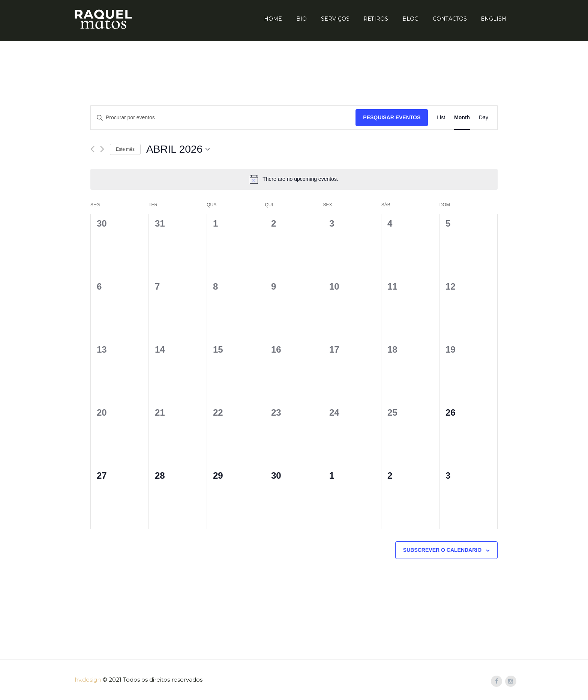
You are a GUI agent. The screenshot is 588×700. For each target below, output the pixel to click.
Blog (410, 19)
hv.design (88, 680)
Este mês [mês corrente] (125, 149)
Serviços (335, 19)
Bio (301, 19)
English (493, 19)
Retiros (376, 19)
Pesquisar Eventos (392, 117)
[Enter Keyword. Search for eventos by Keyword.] (223, 118)
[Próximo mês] (102, 149)
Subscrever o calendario (442, 550)
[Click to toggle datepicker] (178, 149)
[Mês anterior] (92, 149)
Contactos (450, 19)
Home (273, 19)
